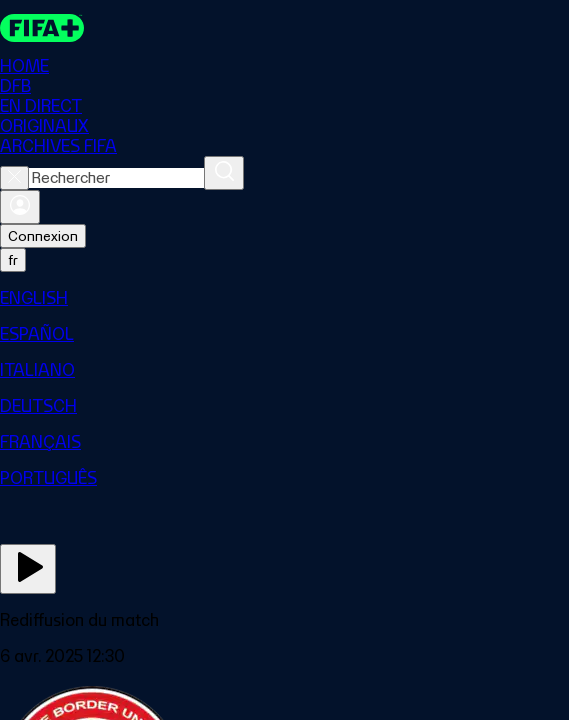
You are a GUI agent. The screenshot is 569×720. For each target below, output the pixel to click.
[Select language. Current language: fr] (13, 260)
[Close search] (14, 178)
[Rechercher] (224, 173)
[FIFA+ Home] (42, 28)
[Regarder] (28, 569)
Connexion (43, 236)
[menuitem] (284, 298)
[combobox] (116, 178)
